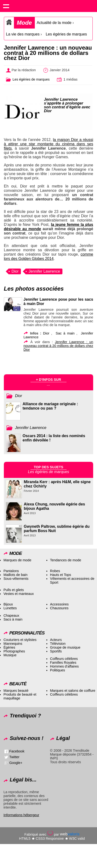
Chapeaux (11, 616)
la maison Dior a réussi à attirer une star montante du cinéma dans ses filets (48, 144)
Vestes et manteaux (18, 594)
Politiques (57, 670)
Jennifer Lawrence (44, 271)
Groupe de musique (65, 647)
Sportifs (56, 651)
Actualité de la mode (54, 23)
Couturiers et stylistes (20, 640)
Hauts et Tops (61, 575)
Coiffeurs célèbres (64, 659)
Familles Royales (63, 663)
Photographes (14, 651)
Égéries (9, 647)
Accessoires (59, 604)
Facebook (17, 751)
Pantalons (11, 571)
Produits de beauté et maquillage (20, 696)
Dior (15, 271)
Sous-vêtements (16, 579)
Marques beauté (16, 691)
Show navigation (6, 6)
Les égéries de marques (66, 34)
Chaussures (59, 608)
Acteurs (56, 640)
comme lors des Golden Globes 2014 (48, 256)
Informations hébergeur (21, 815)
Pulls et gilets (14, 590)
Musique (10, 655)
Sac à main (65, 333)
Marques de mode (17, 560)
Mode (24, 23)
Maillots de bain (15, 575)
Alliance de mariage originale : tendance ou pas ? (50, 406)
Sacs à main (13, 619)
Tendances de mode (66, 560)
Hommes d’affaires (64, 666)
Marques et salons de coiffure (73, 691)
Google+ (16, 762)
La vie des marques (23, 34)
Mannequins (13, 644)
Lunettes (10, 608)
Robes (55, 571)
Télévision (58, 644)
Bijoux (8, 604)
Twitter (14, 757)
